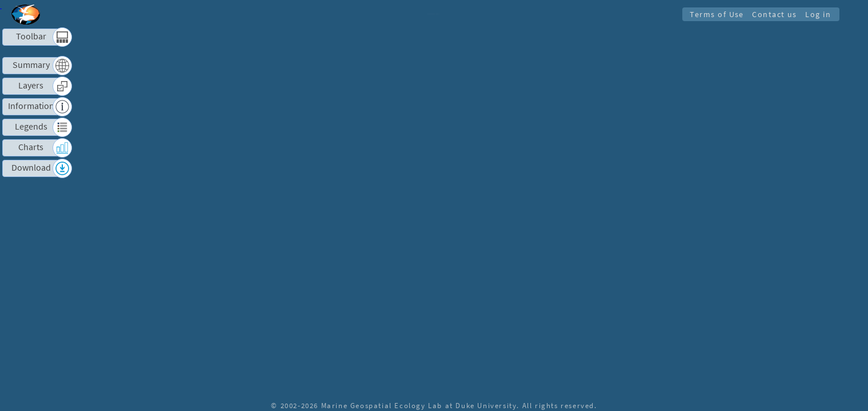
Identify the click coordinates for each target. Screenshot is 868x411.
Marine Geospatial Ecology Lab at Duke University (419, 405)
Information (31, 106)
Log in (817, 14)
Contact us (773, 14)
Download (31, 168)
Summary (31, 65)
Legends (31, 126)
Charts (31, 147)
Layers (31, 85)
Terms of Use (714, 14)
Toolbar (31, 36)
